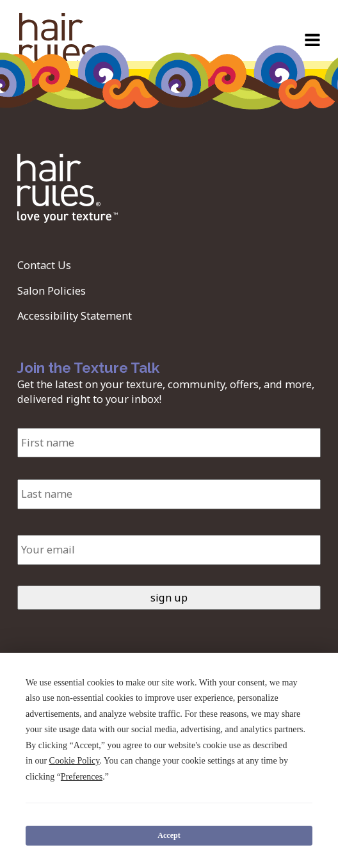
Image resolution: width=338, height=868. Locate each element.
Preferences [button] (82, 777)
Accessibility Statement (75, 316)
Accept (169, 835)
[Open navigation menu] (312, 41)
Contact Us (44, 265)
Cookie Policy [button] (75, 761)
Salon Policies (52, 291)
